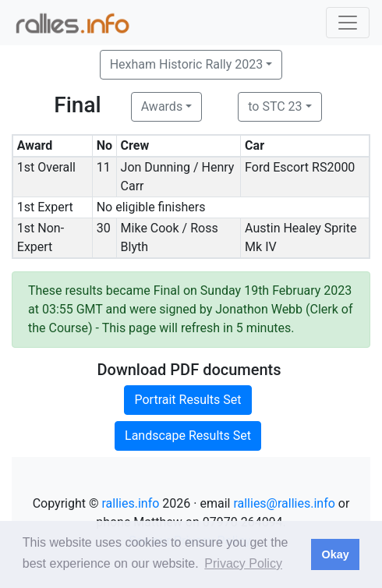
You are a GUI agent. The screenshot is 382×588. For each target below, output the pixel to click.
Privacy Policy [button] (243, 563)
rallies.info (131, 503)
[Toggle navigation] (348, 23)
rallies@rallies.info (284, 503)
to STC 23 (275, 106)
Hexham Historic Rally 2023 (187, 64)
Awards (162, 106)
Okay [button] (335, 554)
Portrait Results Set (187, 400)
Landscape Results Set (188, 436)
